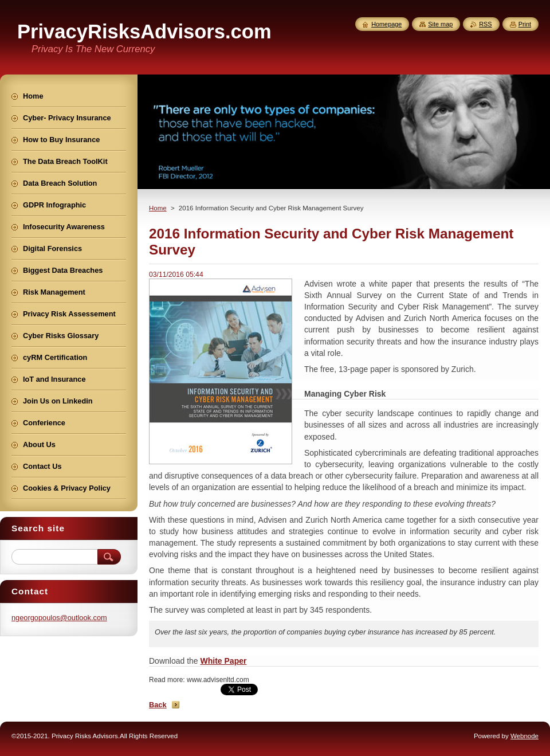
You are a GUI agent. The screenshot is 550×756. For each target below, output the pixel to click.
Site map (440, 24)
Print (525, 24)
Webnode (525, 736)
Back (158, 705)
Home (158, 208)
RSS (485, 24)
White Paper (224, 661)
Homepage (386, 24)
